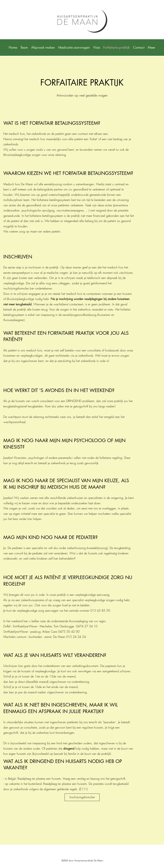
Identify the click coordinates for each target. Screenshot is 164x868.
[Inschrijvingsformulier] (82, 797)
